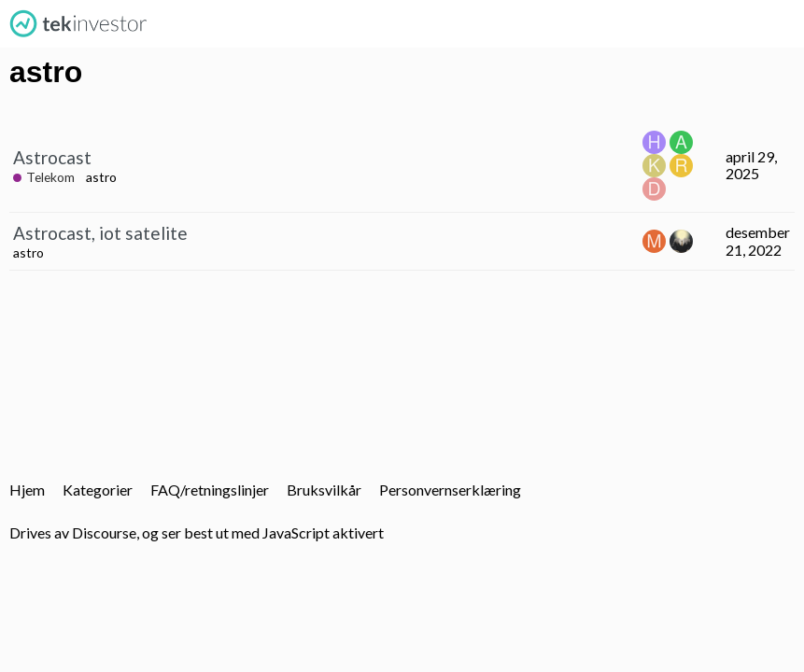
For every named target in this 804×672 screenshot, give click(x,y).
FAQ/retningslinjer (210, 490)
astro (101, 177)
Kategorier (98, 490)
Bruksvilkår (324, 490)
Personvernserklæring (450, 490)
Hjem (27, 490)
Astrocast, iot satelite (100, 233)
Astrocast (52, 157)
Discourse (104, 532)
